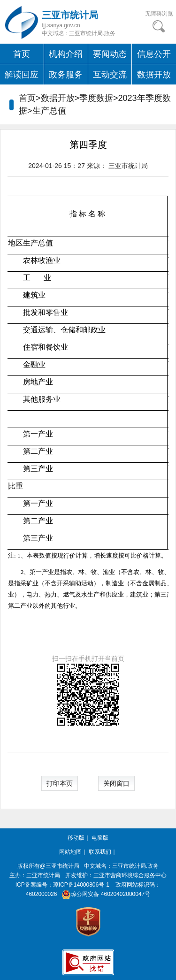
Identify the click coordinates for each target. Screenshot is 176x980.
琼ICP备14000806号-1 (81, 885)
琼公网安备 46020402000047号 (104, 894)
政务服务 (66, 75)
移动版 (76, 838)
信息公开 (154, 54)
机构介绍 (66, 54)
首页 (22, 54)
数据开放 (154, 75)
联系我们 (100, 852)
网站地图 (70, 852)
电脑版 (100, 838)
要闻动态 (110, 54)
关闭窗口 (116, 783)
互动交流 (110, 75)
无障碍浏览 (159, 14)
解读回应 (22, 75)
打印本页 (60, 783)
